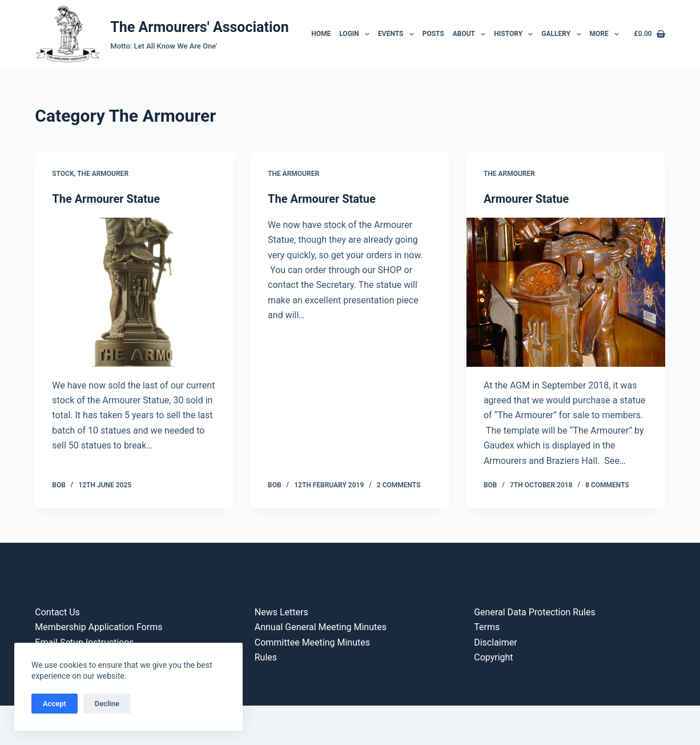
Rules (266, 657)
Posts (433, 34)
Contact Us (57, 612)
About (471, 34)
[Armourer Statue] (566, 292)
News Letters (281, 612)
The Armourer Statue (106, 199)
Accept (55, 704)
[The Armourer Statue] (134, 292)
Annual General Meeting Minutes (321, 627)
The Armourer (103, 174)
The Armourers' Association (199, 27)
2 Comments (399, 485)
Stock (63, 174)
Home (321, 34)
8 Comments (607, 485)
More (606, 34)
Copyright (493, 657)
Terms (487, 627)
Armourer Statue (526, 199)
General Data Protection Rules (534, 612)
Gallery (563, 34)
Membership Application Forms (98, 627)
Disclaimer (495, 642)
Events (398, 34)
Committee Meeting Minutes (312, 642)
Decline (107, 704)
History (515, 34)
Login (356, 34)
